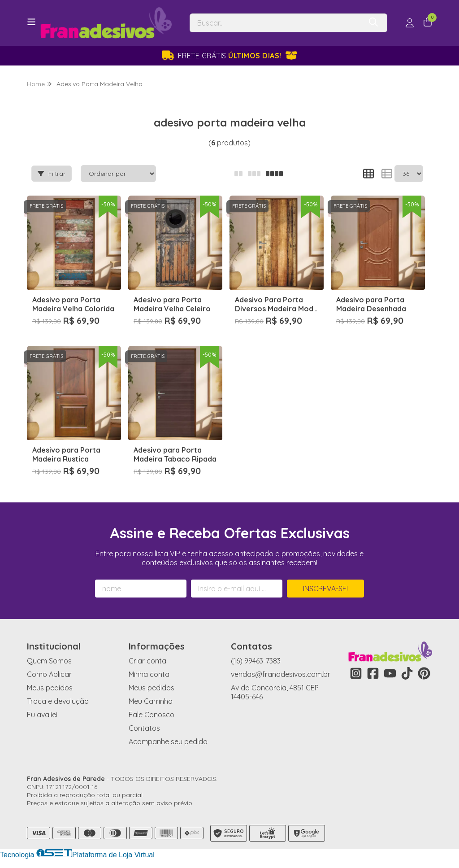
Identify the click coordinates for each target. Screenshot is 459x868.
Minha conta (149, 674)
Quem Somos (49, 661)
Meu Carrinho (151, 701)
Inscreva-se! (325, 589)
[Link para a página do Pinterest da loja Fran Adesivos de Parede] (424, 673)
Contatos (144, 728)
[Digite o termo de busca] (276, 23)
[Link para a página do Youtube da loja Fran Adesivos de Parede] (390, 673)
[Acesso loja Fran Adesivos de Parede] (410, 23)
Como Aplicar (49, 674)
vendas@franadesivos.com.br (281, 674)
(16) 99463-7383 (256, 661)
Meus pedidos (50, 688)
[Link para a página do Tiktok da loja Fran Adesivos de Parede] (407, 673)
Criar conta (147, 661)
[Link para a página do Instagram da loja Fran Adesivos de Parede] (356, 673)
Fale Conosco (152, 715)
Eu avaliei (42, 715)
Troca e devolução (58, 701)
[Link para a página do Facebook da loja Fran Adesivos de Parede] (373, 673)
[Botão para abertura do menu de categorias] (31, 22)
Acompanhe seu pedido (168, 742)
